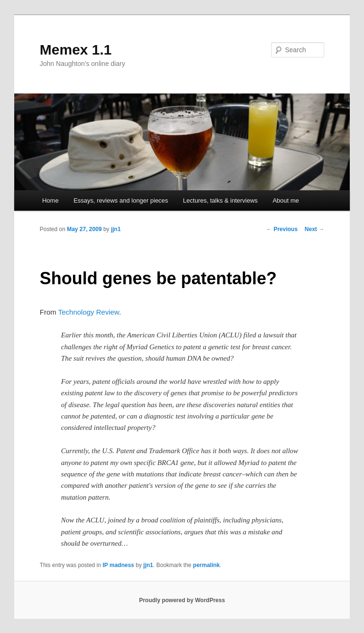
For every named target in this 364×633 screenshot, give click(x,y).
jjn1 (116, 229)
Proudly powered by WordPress (182, 600)
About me (286, 200)
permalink (206, 565)
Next (314, 229)
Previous (282, 229)
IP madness (118, 565)
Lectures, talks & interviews (220, 200)
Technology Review (89, 312)
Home (50, 200)
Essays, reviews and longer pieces (121, 200)
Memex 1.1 (76, 50)
